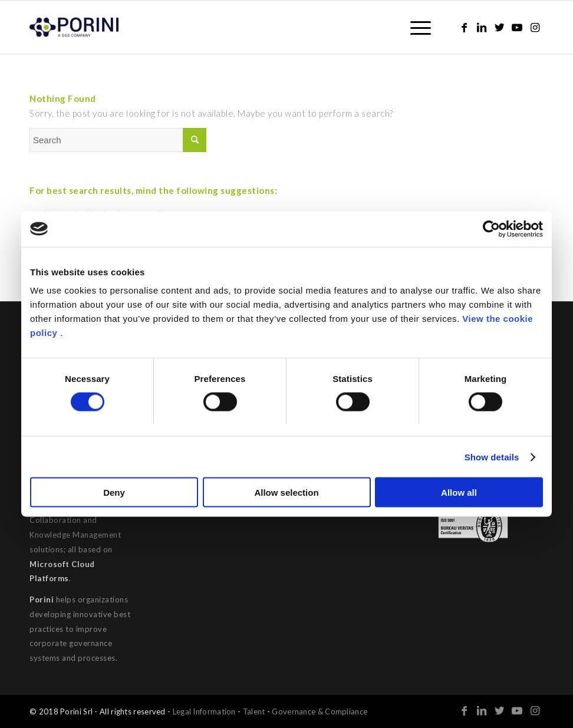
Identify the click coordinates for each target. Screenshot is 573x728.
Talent (254, 711)
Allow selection (286, 493)
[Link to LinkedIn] (482, 27)
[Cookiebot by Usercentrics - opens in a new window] (491, 229)
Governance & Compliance (320, 711)
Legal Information (204, 711)
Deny (114, 493)
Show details (492, 457)
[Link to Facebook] (464, 27)
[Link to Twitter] (499, 27)
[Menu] (415, 27)
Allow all (459, 493)
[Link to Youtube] (517, 27)
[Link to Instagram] (535, 27)
